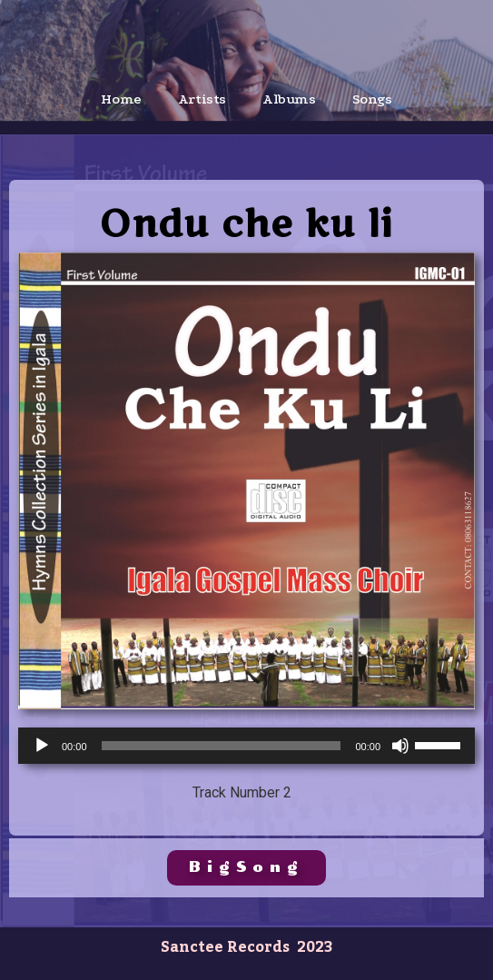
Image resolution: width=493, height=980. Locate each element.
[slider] (222, 746)
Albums (289, 99)
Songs (372, 99)
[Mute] (400, 746)
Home (121, 99)
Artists (202, 99)
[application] (246, 746)
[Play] (42, 746)
